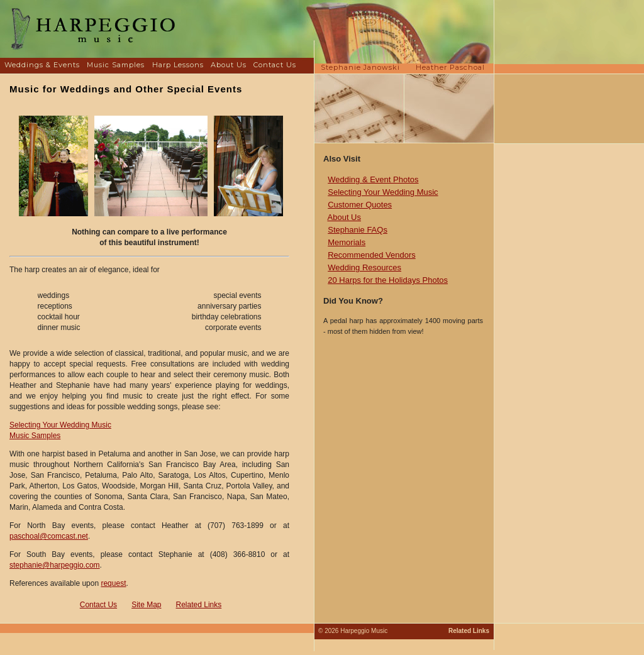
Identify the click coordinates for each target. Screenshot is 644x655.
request (113, 583)
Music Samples (116, 65)
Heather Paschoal (450, 67)
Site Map (146, 605)
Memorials (347, 242)
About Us (229, 65)
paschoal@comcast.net (49, 536)
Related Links (199, 605)
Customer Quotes (360, 205)
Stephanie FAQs (358, 230)
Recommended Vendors (371, 255)
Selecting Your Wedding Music (60, 425)
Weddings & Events (42, 65)
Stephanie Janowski (360, 67)
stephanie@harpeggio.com (55, 565)
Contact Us (275, 65)
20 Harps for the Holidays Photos (388, 280)
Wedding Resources (364, 267)
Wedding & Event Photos (373, 179)
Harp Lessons (178, 65)
